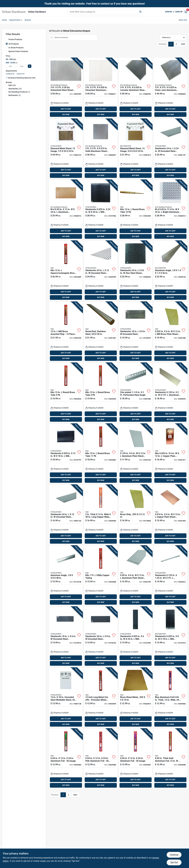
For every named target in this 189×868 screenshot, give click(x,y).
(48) (12, 85)
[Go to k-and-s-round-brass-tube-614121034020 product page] (101, 393)
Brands (28, 20)
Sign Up (179, 12)
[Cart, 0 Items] (186, 12)
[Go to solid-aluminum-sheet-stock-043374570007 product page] (101, 149)
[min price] (10, 66)
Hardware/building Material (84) (22, 78)
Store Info (183, 20)
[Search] (141, 12)
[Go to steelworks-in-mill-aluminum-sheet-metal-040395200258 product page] (135, 637)
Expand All (21, 74)
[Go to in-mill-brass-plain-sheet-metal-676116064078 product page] (170, 332)
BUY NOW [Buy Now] (66, 115)
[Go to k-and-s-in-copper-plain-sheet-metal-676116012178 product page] (170, 454)
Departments (15, 20)
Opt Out (174, 862)
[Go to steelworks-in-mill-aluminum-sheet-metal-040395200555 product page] (66, 454)
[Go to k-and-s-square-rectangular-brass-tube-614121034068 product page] (66, 271)
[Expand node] (7, 78)
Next (183, 44)
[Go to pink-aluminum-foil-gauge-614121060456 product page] (101, 759)
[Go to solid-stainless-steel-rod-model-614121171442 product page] (101, 332)
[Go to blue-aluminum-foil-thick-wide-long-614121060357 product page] (170, 698)
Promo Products (15, 39)
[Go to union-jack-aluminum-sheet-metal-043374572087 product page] (170, 88)
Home (4, 20)
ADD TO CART (66, 109)
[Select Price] (30, 66)
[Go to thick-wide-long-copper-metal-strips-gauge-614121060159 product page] (101, 515)
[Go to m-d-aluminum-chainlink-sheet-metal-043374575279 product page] (66, 210)
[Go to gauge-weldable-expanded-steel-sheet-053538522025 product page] (66, 149)
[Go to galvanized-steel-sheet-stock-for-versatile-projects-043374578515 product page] (66, 88)
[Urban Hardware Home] (14, 12)
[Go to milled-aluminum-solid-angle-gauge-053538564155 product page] (170, 271)
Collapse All (10, 74)
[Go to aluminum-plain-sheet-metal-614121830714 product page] (135, 576)
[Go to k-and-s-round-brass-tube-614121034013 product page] (66, 393)
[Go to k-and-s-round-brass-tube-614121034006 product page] (135, 210)
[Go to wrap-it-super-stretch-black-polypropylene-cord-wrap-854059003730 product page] (135, 393)
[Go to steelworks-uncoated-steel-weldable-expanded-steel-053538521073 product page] (101, 271)
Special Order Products (18, 51)
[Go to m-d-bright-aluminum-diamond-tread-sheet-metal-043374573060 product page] (170, 210)
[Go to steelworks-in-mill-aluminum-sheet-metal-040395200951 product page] (101, 210)
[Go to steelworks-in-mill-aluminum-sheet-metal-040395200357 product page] (170, 637)
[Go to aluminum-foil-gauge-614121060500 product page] (135, 759)
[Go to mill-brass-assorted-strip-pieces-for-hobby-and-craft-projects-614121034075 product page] (66, 332)
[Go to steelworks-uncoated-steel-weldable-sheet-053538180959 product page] (170, 149)
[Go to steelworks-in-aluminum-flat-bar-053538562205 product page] (170, 393)
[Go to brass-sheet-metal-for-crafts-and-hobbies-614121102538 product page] (135, 698)
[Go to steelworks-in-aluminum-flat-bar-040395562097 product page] (170, 576)
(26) (15, 89)
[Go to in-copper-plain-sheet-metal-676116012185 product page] (170, 515)
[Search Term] (105, 12)
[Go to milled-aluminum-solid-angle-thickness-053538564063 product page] (66, 576)
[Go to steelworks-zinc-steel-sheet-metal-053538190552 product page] (135, 271)
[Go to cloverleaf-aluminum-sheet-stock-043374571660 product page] (101, 88)
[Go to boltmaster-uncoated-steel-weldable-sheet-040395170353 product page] (135, 332)
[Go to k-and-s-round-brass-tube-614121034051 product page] (101, 454)
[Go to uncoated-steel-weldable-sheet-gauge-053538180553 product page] (66, 698)
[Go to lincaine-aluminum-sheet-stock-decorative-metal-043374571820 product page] (135, 88)
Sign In (168, 12)
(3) (15, 95)
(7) (19, 92)
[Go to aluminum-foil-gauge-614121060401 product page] (66, 759)
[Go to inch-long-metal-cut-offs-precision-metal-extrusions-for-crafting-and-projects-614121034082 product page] (101, 698)
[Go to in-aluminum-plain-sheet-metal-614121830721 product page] (135, 454)
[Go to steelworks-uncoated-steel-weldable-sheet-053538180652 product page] (66, 515)
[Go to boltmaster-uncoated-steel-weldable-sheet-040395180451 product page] (101, 637)
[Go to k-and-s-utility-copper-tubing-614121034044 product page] (101, 576)
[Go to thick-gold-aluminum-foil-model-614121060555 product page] (170, 759)
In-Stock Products (16, 48)
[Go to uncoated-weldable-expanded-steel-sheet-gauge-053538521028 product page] (135, 149)
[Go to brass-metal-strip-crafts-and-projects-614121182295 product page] (135, 515)
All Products (14, 44)
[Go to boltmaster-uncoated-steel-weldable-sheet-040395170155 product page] (66, 637)
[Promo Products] (7, 39)
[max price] (22, 66)
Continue (174, 855)
